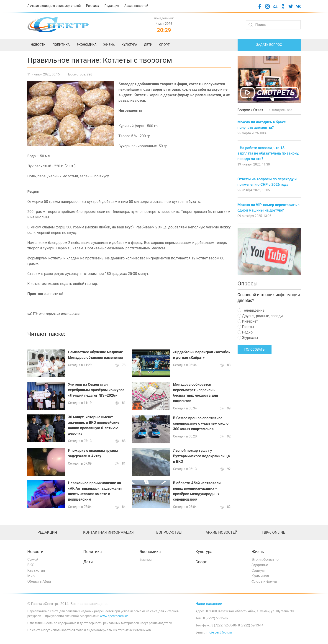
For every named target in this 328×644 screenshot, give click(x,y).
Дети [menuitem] (148, 45)
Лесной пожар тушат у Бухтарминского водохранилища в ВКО (201, 456)
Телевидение (251, 310)
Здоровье (260, 565)
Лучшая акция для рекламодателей (54, 6)
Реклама (93, 6)
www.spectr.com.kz (114, 616)
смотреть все (279, 110)
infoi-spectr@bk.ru (219, 632)
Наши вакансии (209, 604)
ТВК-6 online (273, 532)
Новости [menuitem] (38, 45)
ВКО (31, 565)
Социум (258, 570)
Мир (31, 576)
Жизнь (258, 552)
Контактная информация (108, 532)
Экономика (150, 552)
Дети (88, 562)
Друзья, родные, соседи (260, 316)
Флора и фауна (264, 581)
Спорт (201, 562)
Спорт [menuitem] (164, 45)
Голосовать (255, 349)
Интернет (248, 321)
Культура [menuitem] (129, 45)
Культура (204, 552)
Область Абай (39, 581)
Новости (35, 552)
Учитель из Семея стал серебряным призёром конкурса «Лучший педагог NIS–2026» (96, 390)
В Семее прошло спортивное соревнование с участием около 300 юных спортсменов (201, 423)
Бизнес (146, 560)
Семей (33, 560)
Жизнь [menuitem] (109, 45)
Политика (92, 552)
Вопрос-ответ (170, 532)
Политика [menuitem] (61, 45)
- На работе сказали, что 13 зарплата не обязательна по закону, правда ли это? (268, 153)
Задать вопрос (269, 45)
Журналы (248, 338)
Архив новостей (136, 6)
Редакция (112, 6)
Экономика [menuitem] (87, 45)
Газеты (246, 327)
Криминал (260, 576)
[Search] (273, 25)
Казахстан (36, 570)
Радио (245, 332)
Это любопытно (265, 560)
